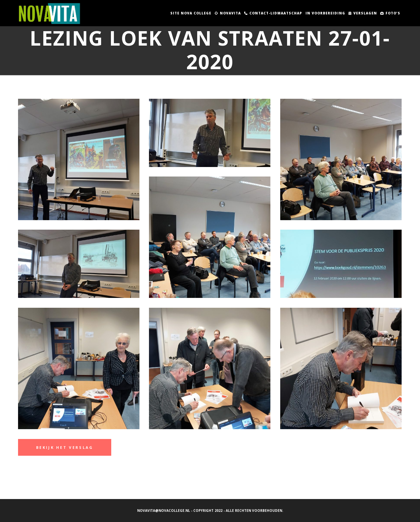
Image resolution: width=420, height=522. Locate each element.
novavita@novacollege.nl (164, 511)
